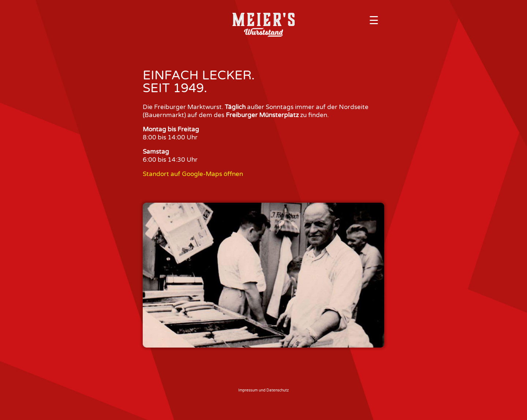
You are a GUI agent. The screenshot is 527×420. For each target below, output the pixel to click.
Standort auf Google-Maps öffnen (193, 174)
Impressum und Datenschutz (263, 390)
